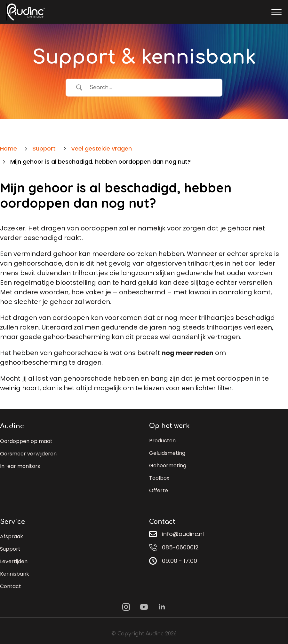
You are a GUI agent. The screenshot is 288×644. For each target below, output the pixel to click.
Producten (162, 441)
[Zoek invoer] (150, 88)
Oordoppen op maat (26, 441)
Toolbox (159, 478)
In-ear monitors (20, 466)
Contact (11, 586)
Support (10, 549)
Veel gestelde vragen (101, 148)
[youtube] (144, 607)
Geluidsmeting (167, 453)
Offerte (159, 490)
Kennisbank (15, 574)
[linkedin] (162, 607)
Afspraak (12, 536)
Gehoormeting (168, 466)
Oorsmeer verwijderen (28, 454)
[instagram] (126, 607)
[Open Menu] (276, 12)
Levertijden (14, 561)
